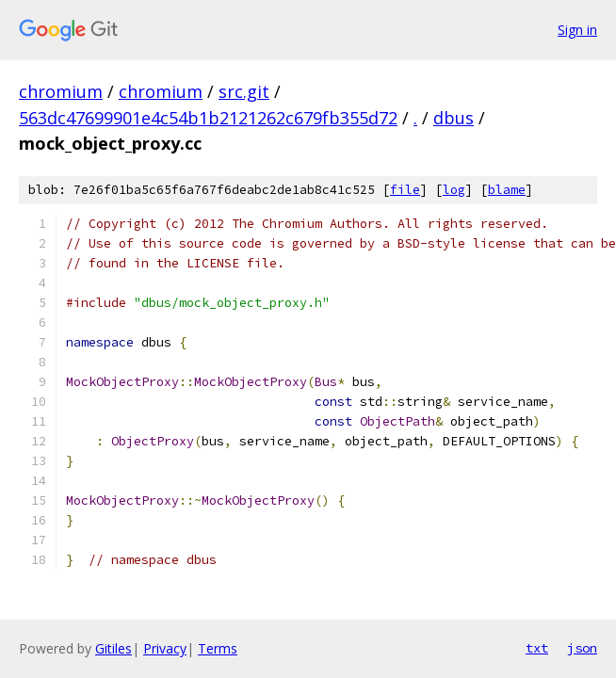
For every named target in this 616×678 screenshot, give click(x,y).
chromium (61, 91)
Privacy (165, 648)
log (454, 190)
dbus (454, 118)
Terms (218, 648)
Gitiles (113, 648)
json (582, 648)
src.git (244, 91)
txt (537, 648)
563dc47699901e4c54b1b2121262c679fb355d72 (208, 118)
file (405, 190)
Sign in (577, 30)
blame (507, 190)
